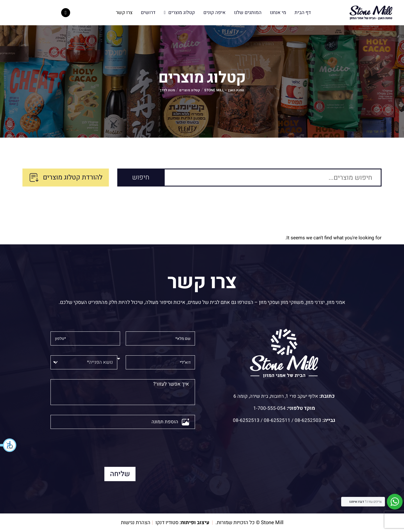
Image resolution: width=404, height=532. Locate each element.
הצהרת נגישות (136, 523)
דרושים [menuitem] (148, 12)
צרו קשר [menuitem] (124, 12)
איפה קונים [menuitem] (214, 12)
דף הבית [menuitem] (303, 12)
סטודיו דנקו (167, 523)
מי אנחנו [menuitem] (278, 12)
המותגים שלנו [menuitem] (248, 12)
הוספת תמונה (165, 422)
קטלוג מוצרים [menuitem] (179, 12)
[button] (8, 445)
